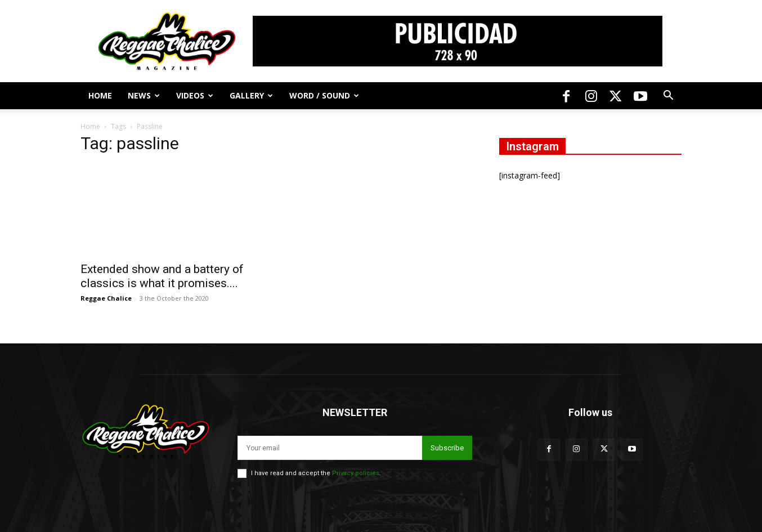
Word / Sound (324, 95)
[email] (330, 448)
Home (100, 95)
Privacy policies (356, 473)
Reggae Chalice (106, 298)
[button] (668, 97)
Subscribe (447, 448)
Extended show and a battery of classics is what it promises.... (162, 276)
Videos (195, 95)
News (144, 95)
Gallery (251, 95)
